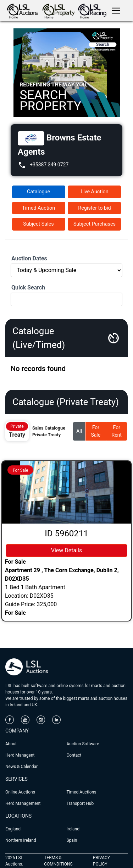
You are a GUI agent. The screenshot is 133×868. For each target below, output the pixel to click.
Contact (74, 755)
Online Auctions (20, 792)
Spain (72, 840)
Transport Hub (80, 803)
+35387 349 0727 (49, 165)
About (11, 744)
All (79, 431)
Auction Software (83, 744)
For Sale (96, 431)
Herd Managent (20, 755)
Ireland (73, 829)
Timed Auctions (82, 792)
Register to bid (94, 208)
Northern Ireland (21, 840)
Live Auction (94, 192)
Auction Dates (29, 258)
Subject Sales (38, 224)
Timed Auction (38, 208)
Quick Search (28, 288)
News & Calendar (21, 767)
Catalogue (38, 192)
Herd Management (23, 803)
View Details (67, 550)
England (13, 829)
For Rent (117, 431)
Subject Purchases (95, 224)
